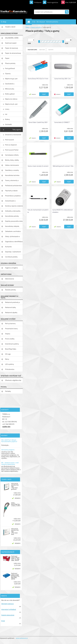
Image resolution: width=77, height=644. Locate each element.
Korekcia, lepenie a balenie (14, 206)
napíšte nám (6, 427)
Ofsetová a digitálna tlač (13, 380)
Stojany (8, 334)
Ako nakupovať (41, 22)
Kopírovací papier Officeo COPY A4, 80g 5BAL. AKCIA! (15, 558)
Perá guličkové (10, 68)
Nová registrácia (52, 2)
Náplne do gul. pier (12, 79)
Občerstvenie (10, 279)
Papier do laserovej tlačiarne (11, 49)
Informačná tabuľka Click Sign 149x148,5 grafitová (15, 486)
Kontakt (48, 27)
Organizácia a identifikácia (14, 241)
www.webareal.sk (22, 638)
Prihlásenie (38, 2)
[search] (67, 12)
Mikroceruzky (10, 89)
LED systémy (9, 364)
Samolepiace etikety (12, 155)
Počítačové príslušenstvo (13, 185)
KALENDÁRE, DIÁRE (12, 38)
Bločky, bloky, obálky (12, 160)
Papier (7, 58)
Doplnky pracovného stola (14, 221)
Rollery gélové (10, 94)
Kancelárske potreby (12, 216)
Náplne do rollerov (11, 99)
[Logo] (14, 12)
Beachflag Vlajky (11, 349)
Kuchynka (8, 247)
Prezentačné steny (11, 329)
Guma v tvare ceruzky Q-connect (38, 166)
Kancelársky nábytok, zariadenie (12, 227)
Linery (7, 109)
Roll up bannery (10, 323)
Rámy (7, 359)
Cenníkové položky (11, 257)
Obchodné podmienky (52, 22)
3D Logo (8, 354)
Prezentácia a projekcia (13, 196)
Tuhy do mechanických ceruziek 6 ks (38, 211)
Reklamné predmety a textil (12, 303)
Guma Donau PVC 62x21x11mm (38, 79)
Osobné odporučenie (8, 615)
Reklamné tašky (10, 307)
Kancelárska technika (12, 175)
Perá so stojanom (11, 145)
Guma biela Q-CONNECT (62, 122)
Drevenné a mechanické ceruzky (13, 135)
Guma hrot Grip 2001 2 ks (63, 79)
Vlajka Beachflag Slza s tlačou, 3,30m (16, 504)
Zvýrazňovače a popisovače (10, 201)
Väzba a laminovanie (12, 165)
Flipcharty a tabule (11, 191)
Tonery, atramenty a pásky (12, 181)
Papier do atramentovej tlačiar (13, 54)
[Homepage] (29, 22)
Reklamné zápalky (11, 312)
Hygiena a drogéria (11, 268)
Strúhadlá (9, 124)
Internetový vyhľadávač (9, 609)
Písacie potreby (10, 63)
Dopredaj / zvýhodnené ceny (13, 252)
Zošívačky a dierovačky (13, 211)
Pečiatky (8, 391)
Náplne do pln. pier (12, 104)
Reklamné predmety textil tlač (37, 27)
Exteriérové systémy (12, 344)
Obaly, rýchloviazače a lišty (12, 237)
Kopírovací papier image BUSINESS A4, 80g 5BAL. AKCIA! (15, 576)
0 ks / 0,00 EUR (71, 2)
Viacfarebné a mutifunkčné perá (11, 84)
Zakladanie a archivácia (13, 231)
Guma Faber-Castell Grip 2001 (38, 122)
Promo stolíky (10, 339)
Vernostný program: (8, 450)
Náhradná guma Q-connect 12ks (63, 166)
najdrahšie (51, 50)
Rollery (8, 119)
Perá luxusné (10, 140)
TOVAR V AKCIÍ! (10, 27)
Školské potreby (10, 290)
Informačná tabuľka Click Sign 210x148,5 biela (15, 531)
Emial (3, 621)
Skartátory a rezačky (12, 170)
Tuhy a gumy (17, 129)
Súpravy (8, 73)
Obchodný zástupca (7, 604)
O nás (34, 22)
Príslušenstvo (10, 369)
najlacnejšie (42, 50)
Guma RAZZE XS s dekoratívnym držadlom (63, 211)
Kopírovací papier (11, 43)
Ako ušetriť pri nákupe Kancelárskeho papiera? (9, 441)
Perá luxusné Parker (12, 150)
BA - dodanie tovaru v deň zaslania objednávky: (10, 463)
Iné (6, 114)
